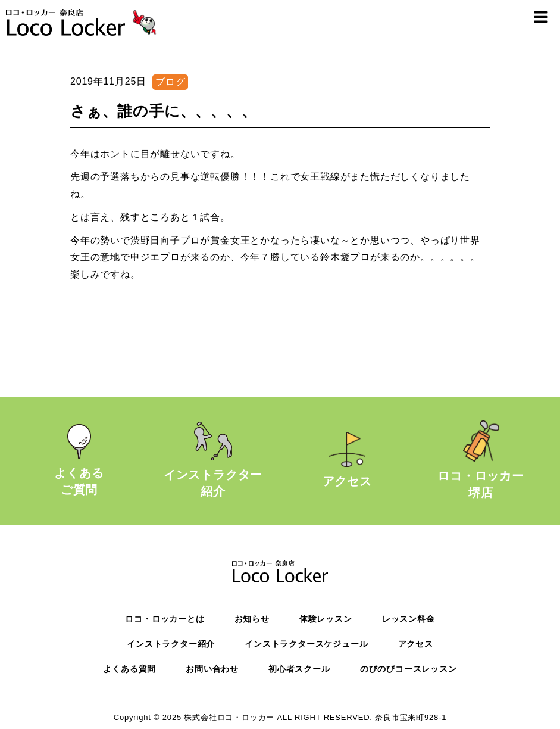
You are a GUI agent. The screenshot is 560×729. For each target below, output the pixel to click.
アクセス (347, 481)
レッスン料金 (409, 619)
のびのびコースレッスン (409, 669)
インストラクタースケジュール (306, 644)
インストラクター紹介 (171, 644)
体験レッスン (326, 619)
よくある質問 (129, 669)
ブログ (170, 82)
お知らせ (252, 619)
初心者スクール (299, 669)
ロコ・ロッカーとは (165, 619)
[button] (541, 17)
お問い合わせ (212, 669)
